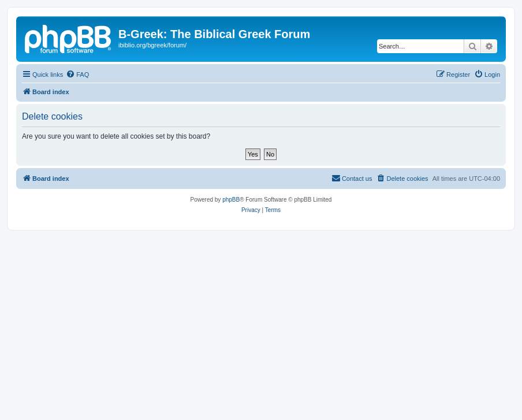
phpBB (231, 200)
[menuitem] (77, 75)
